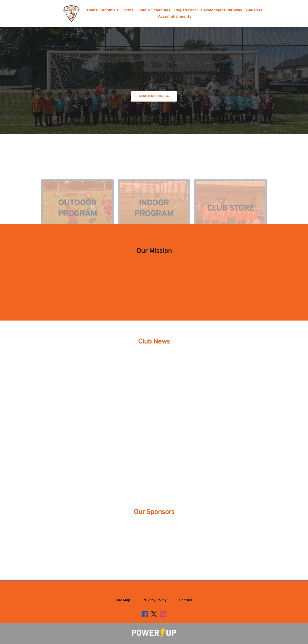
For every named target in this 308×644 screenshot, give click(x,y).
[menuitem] (92, 10)
